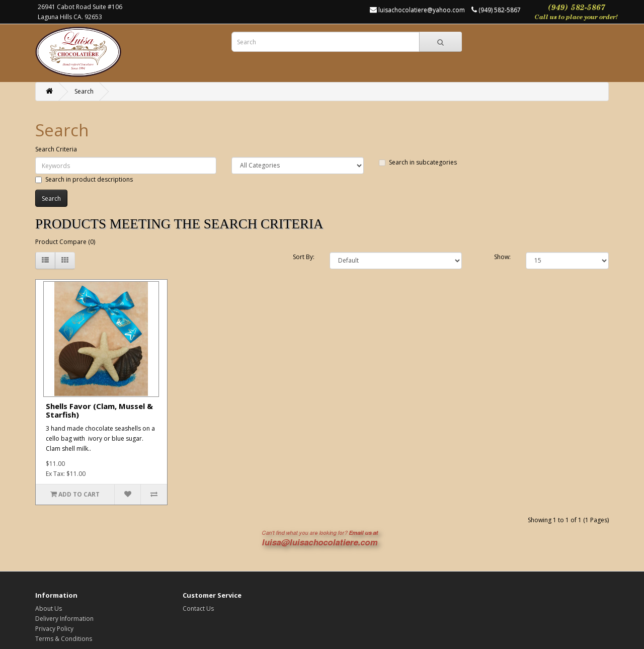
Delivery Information (64, 619)
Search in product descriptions (84, 179)
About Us (49, 609)
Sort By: (304, 257)
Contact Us (198, 609)
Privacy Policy (54, 629)
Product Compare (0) (65, 242)
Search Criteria (56, 149)
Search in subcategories (418, 162)
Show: (502, 257)
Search (84, 91)
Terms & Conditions (64, 639)
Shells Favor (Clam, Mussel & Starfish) (99, 410)
